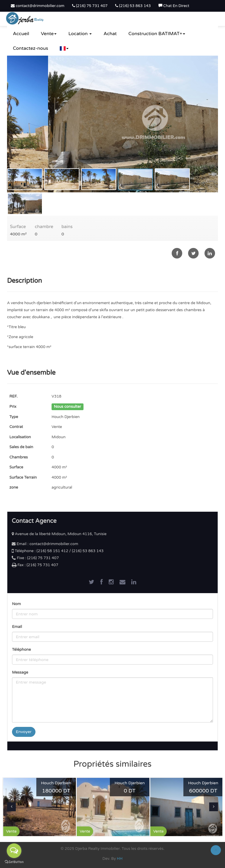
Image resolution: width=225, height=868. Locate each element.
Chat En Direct (174, 6)
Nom (16, 604)
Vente (49, 34)
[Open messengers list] (14, 851)
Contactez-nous (30, 48)
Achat (110, 34)
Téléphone (21, 650)
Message (20, 672)
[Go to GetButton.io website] (14, 862)
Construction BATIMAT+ (157, 34)
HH (120, 859)
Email (17, 627)
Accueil (21, 34)
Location (80, 34)
